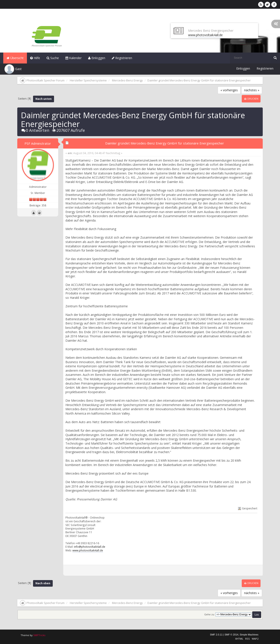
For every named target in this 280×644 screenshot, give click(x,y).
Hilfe (35, 58)
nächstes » (252, 90)
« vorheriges (229, 90)
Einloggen (97, 58)
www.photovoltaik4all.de (205, 35)
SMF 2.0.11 (216, 635)
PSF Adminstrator (38, 143)
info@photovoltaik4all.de (90, 547)
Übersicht (15, 58)
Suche (53, 58)
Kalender (73, 58)
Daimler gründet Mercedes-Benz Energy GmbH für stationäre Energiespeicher (165, 143)
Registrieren (122, 58)
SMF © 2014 (232, 635)
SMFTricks (39, 635)
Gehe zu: (210, 614)
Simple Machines (249, 635)
